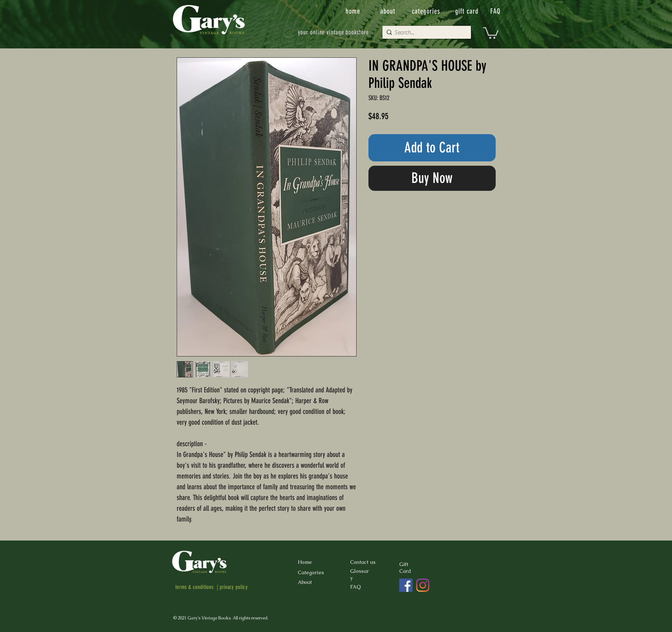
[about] (389, 11)
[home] (354, 11)
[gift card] (468, 11)
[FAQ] (496, 11)
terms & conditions (195, 587)
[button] (491, 32)
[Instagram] (423, 585)
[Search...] (425, 33)
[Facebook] (406, 585)
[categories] (427, 11)
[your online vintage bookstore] (333, 32)
